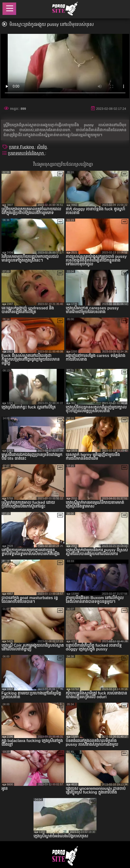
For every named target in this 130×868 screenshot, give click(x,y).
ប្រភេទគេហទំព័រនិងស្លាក (26, 153)
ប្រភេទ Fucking (22, 147)
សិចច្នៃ (42, 147)
